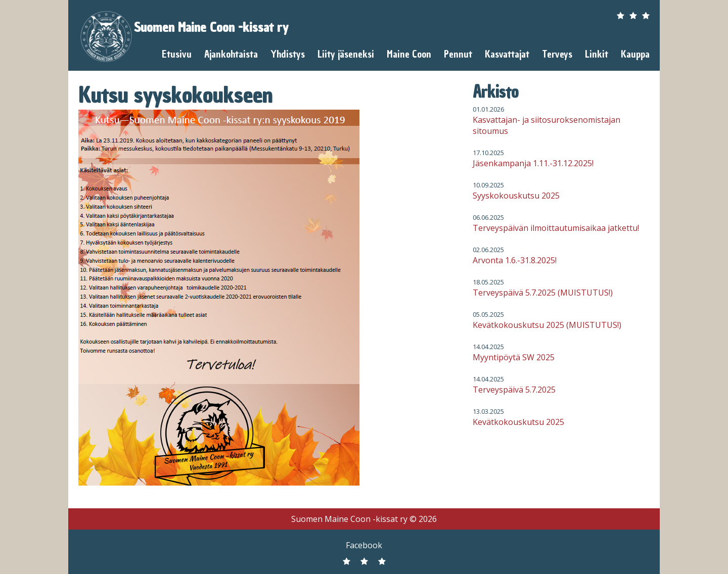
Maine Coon (409, 54)
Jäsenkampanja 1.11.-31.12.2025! (533, 163)
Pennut (458, 54)
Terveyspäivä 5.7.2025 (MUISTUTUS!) (543, 293)
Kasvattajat (507, 54)
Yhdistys (288, 54)
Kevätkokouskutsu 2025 (518, 422)
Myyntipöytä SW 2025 (514, 357)
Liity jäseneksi (346, 54)
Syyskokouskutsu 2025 (516, 196)
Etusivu (177, 54)
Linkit (597, 54)
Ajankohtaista (231, 54)
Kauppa (635, 54)
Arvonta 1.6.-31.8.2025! (515, 260)
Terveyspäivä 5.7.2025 (514, 390)
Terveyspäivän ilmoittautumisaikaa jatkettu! (556, 228)
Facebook (364, 545)
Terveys (557, 54)
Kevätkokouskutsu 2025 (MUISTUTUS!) (547, 325)
